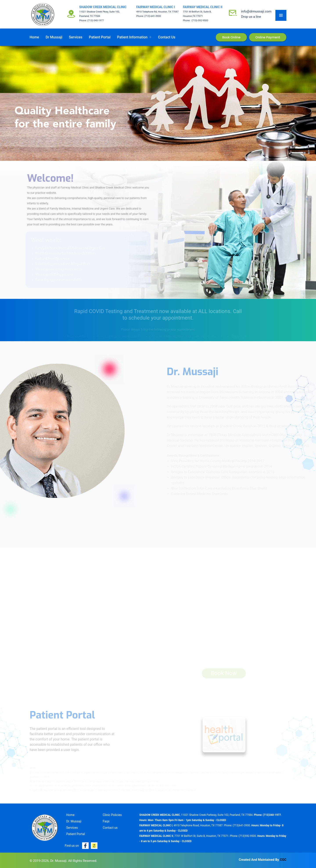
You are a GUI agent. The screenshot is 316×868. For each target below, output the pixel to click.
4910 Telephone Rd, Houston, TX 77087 (157, 12)
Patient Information (132, 37)
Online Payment (268, 37)
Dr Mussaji (54, 37)
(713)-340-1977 (96, 21)
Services (76, 37)
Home (34, 37)
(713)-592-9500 (199, 21)
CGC (283, 860)
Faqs (106, 821)
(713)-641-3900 (153, 16)
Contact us (167, 37)
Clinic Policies (112, 815)
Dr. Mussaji (74, 821)
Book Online (231, 37)
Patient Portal (100, 37)
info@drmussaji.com (256, 11)
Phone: (83, 21)
